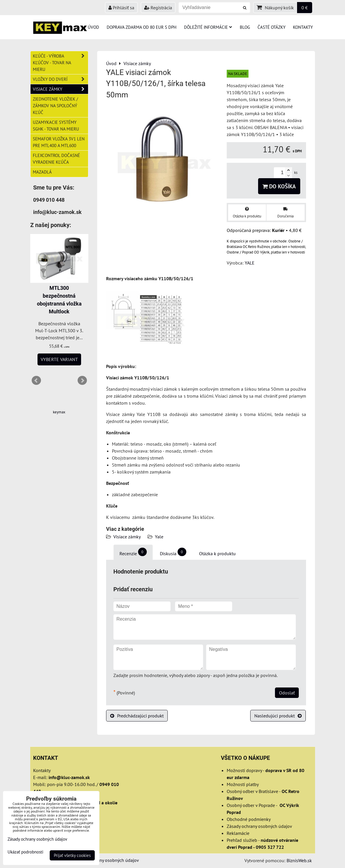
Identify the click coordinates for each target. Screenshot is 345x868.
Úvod (93, 27)
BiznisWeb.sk (299, 860)
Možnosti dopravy (244, 770)
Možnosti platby (243, 784)
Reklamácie (238, 833)
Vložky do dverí (60, 79)
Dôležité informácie (208, 27)
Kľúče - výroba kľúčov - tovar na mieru (60, 63)
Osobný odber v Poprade (251, 805)
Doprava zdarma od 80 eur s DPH (142, 27)
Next (82, 381)
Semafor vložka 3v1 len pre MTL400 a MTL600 (59, 142)
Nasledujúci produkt (278, 716)
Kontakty (303, 27)
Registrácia (158, 8)
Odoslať (287, 693)
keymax (59, 412)
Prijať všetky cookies (72, 855)
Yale (159, 537)
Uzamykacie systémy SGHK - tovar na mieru (56, 125)
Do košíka (279, 186)
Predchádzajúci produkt (137, 716)
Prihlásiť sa (121, 8)
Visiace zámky (127, 537)
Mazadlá (42, 172)
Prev (36, 381)
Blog (245, 27)
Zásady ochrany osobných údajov (259, 826)
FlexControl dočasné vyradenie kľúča (56, 159)
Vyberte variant (59, 359)
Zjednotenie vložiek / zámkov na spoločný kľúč (55, 106)
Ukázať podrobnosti (25, 852)
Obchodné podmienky (249, 819)
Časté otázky (271, 27)
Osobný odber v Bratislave (252, 791)
